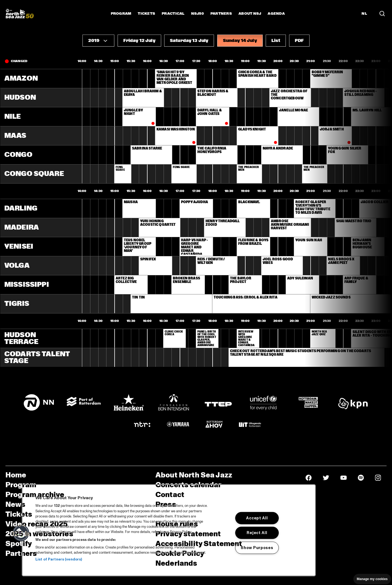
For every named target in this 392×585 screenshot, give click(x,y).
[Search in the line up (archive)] (382, 14)
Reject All (257, 533)
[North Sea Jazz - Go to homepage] (20, 14)
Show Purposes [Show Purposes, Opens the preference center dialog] (257, 548)
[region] (169, 530)
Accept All (257, 518)
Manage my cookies (372, 579)
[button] (99, 41)
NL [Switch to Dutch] (364, 14)
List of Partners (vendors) (59, 559)
